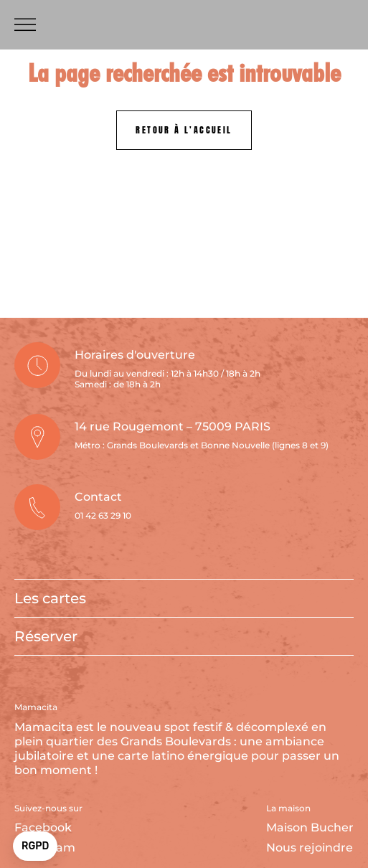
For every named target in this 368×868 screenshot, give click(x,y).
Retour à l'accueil (184, 130)
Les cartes (50, 598)
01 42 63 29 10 (103, 515)
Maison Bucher (310, 827)
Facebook (43, 827)
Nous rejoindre (310, 848)
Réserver (46, 636)
